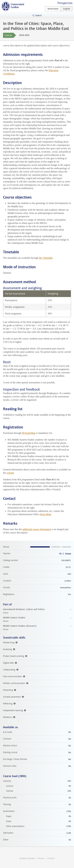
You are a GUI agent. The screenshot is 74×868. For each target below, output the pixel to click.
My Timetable (46, 258)
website (10, 473)
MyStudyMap (29, 433)
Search (38, 15)
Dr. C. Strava (65, 554)
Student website (27, 858)
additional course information (37, 529)
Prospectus (65, 3)
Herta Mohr (45, 514)
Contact (51, 858)
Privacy (41, 858)
